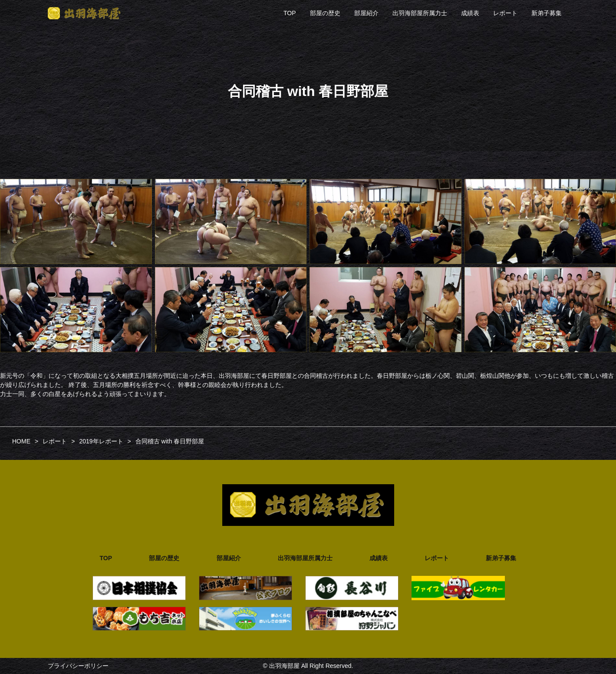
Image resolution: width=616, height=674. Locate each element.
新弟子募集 (547, 13)
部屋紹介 (366, 13)
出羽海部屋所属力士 (420, 13)
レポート (505, 13)
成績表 (470, 13)
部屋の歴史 (325, 13)
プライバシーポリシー (78, 666)
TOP (290, 13)
